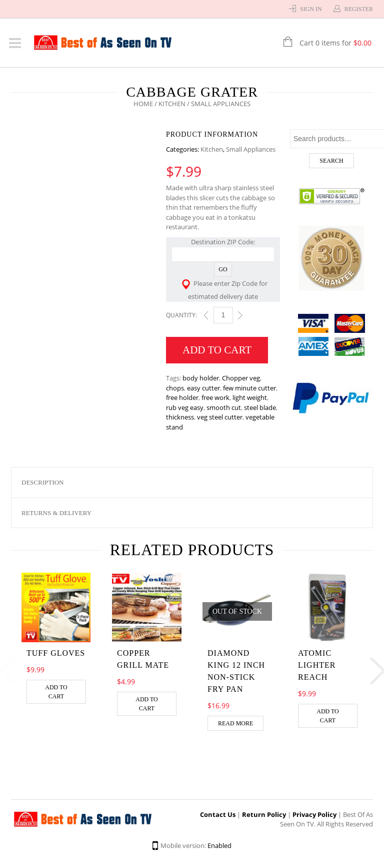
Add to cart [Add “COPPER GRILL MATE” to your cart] (147, 704)
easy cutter (203, 388)
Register (359, 9)
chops (175, 388)
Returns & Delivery (56, 513)
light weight (250, 397)
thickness (180, 417)
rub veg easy (185, 407)
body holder (201, 378)
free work (215, 397)
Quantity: (181, 315)
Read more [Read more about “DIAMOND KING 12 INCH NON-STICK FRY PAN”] (235, 723)
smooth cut (224, 407)
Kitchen (172, 104)
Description (43, 482)
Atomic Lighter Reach (317, 665)
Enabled (219, 845)
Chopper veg (241, 378)
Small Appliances (251, 149)
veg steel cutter (220, 417)
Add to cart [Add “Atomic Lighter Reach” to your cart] (328, 716)
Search (331, 161)
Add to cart (217, 350)
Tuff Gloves (56, 653)
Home (143, 104)
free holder (182, 397)
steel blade (260, 407)
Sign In (311, 9)
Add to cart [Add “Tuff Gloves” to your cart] (56, 692)
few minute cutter (249, 388)
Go (223, 269)
